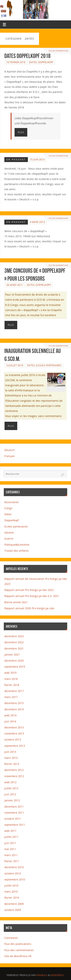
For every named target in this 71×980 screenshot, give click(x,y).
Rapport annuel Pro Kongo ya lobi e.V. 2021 (32, 596)
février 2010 (12, 898)
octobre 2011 (13, 819)
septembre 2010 (15, 879)
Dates (33, 62)
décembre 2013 (14, 727)
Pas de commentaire (58, 51)
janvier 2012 (12, 800)
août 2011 (10, 831)
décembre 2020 (14, 661)
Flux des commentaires (19, 950)
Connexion (11, 938)
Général (9, 532)
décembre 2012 (14, 770)
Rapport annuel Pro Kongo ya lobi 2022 (29, 590)
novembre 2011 (14, 813)
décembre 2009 (14, 904)
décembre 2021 (14, 648)
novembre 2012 (14, 776)
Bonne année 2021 (16, 602)
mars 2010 (11, 892)
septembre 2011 (15, 825)
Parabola (42, 975)
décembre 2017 (14, 691)
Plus (21, 132)
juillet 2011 (11, 837)
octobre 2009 (13, 910)
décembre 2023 (14, 636)
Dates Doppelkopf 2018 (27, 56)
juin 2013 (10, 752)
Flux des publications (18, 944)
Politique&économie (17, 545)
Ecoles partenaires (49, 365)
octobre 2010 (13, 873)
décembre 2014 (14, 709)
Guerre (9, 539)
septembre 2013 (15, 746)
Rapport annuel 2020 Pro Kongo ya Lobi (29, 608)
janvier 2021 (12, 654)
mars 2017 (11, 697)
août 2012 (10, 782)
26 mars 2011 (15, 285)
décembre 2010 (14, 867)
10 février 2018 (16, 62)
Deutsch (10, 450)
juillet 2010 (11, 885)
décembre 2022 (14, 642)
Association (12, 502)
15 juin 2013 (37, 159)
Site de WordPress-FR (18, 956)
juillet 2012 (11, 788)
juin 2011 (10, 843)
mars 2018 (11, 679)
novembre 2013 (14, 733)
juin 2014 (10, 721)
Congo (8, 508)
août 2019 (10, 673)
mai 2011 (10, 849)
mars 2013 (11, 758)
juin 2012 (10, 794)
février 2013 (12, 764)
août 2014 (10, 715)
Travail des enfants (16, 551)
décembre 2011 (14, 807)
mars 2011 (11, 855)
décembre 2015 (14, 703)
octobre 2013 (13, 739)
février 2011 (12, 861)
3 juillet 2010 (15, 365)
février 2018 (12, 685)
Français (10, 456)
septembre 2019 (15, 667)
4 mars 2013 (37, 222)
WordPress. (57, 975)
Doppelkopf (46, 62)
